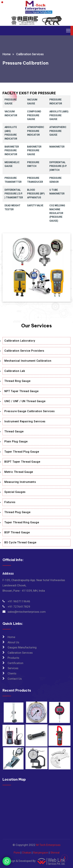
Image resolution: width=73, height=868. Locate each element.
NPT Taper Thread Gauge (21, 391)
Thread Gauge (14, 431)
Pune (17, 853)
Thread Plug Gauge (17, 512)
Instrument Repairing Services (25, 421)
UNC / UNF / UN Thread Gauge (25, 401)
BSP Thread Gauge (17, 532)
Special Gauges (15, 492)
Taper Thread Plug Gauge (22, 452)
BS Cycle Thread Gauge (20, 542)
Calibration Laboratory (20, 341)
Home (7, 54)
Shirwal (55, 853)
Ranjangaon (41, 853)
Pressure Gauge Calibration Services (30, 411)
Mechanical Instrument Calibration (28, 361)
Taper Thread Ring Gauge (22, 522)
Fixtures (10, 502)
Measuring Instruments (20, 482)
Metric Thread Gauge (19, 472)
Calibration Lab (15, 371)
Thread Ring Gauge (17, 381)
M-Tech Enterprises (48, 845)
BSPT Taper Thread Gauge (22, 462)
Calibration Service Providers (24, 351)
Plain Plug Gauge (16, 441)
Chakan (27, 853)
